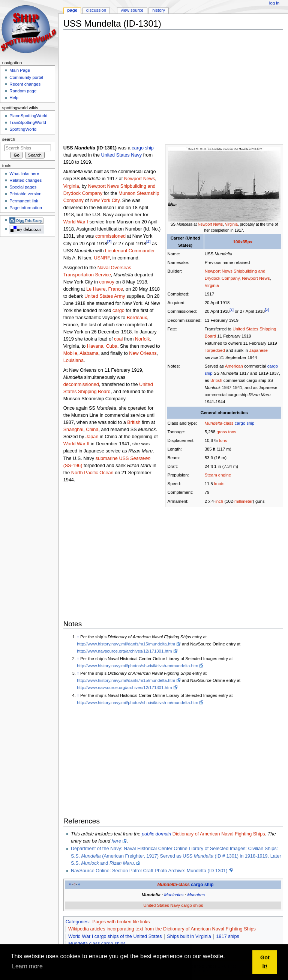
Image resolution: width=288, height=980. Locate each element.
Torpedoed (215, 350)
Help (14, 98)
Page (72, 10)
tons (223, 440)
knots (219, 484)
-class (219, 423)
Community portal (26, 77)
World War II (76, 444)
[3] (109, 242)
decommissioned (81, 384)
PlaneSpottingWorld (28, 116)
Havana (95, 346)
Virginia (231, 224)
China (92, 430)
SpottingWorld (23, 129)
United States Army (105, 296)
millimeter (244, 501)
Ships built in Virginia (189, 936)
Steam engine (218, 475)
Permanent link (24, 201)
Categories (77, 922)
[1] (232, 310)
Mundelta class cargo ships (97, 944)
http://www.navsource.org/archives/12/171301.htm (124, 651)
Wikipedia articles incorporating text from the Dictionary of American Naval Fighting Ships (162, 929)
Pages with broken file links (121, 922)
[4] (148, 242)
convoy (107, 282)
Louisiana (73, 360)
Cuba (112, 346)
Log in (274, 3)
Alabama (89, 353)
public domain (156, 834)
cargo (118, 311)
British (216, 380)
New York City (105, 201)
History (159, 10)
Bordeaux (137, 318)
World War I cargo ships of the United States (115, 936)
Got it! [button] (265, 962)
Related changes (25, 180)
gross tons (226, 432)
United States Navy (121, 155)
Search (9, 139)
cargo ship (245, 423)
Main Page (20, 70)
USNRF (102, 258)
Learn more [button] (27, 966)
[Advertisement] (176, 88)
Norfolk (142, 339)
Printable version (25, 194)
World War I (76, 222)
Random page (23, 91)
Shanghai (73, 430)
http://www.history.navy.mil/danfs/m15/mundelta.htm (126, 644)
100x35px (243, 242)
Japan (92, 437)
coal (118, 339)
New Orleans (143, 353)
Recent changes (25, 84)
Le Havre (96, 289)
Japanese (258, 350)
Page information (26, 208)
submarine (107, 458)
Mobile (70, 353)
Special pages (23, 187)
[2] (267, 310)
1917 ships (228, 936)
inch (219, 501)
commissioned (110, 236)
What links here (24, 173)
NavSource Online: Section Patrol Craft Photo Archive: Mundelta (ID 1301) (149, 871)
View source (132, 10)
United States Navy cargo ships (173, 905)
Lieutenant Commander (130, 251)
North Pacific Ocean (92, 473)
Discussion (96, 10)
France (116, 289)
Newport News (210, 224)
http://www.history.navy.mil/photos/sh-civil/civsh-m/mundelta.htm (137, 666)
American (234, 366)
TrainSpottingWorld (28, 122)
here (116, 841)
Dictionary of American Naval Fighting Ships (219, 834)
